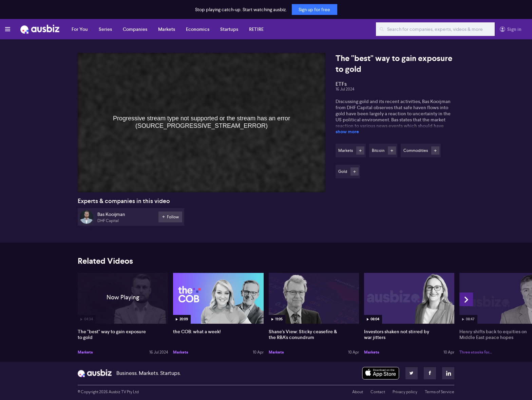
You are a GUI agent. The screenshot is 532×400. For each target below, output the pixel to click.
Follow (360, 151)
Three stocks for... (476, 352)
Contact (378, 392)
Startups (229, 29)
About (358, 392)
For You (80, 29)
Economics (198, 29)
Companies (135, 29)
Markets (167, 29)
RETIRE (256, 29)
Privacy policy (405, 392)
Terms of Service (440, 392)
